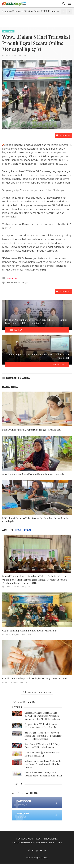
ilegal (26, 283)
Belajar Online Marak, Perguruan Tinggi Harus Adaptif (32, 430)
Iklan (39, 839)
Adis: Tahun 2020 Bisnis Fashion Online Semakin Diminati (33, 474)
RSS (60, 843)
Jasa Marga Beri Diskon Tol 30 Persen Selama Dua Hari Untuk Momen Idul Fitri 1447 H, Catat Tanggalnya (43, 736)
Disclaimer (51, 839)
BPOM (18, 283)
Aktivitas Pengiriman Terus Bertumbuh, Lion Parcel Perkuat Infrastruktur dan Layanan (43, 764)
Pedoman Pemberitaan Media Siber (34, 843)
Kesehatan (8, 31)
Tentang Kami (25, 839)
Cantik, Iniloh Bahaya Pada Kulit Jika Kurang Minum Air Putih (35, 678)
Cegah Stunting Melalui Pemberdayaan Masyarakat (30, 631)
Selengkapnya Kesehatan (37, 692)
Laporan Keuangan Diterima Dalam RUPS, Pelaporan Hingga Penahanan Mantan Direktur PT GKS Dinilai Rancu (42, 716)
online (10, 283)
